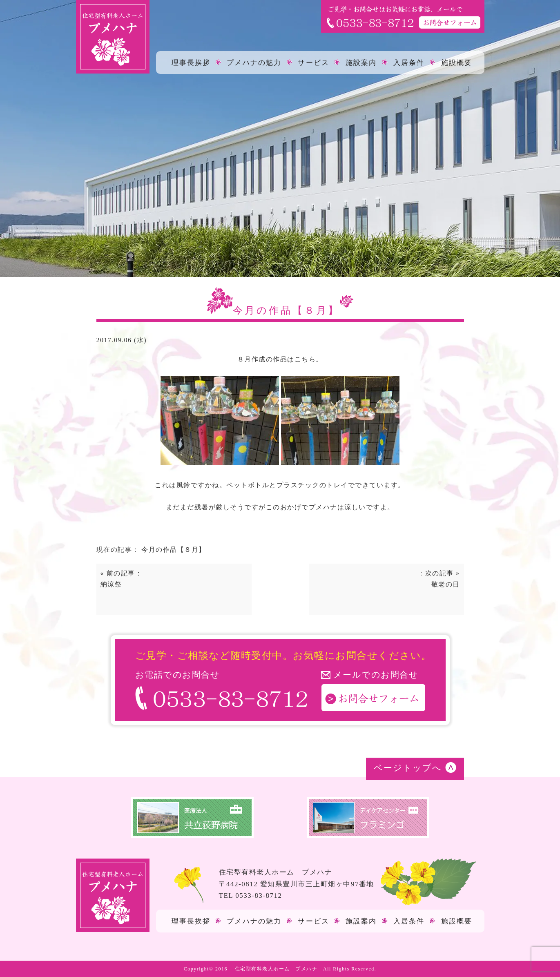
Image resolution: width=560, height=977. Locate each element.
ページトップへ (408, 768)
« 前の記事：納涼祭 (122, 579)
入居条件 (409, 62)
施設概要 (457, 62)
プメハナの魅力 (254, 62)
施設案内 (361, 62)
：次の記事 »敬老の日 (439, 579)
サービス (313, 62)
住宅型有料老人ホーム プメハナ (276, 969)
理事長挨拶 (191, 62)
